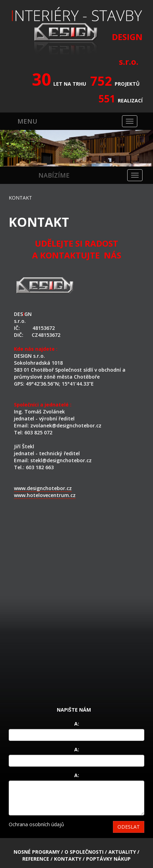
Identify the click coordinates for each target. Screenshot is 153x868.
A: (77, 724)
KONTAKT (20, 198)
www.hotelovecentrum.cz (45, 495)
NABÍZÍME (54, 175)
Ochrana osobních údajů (36, 824)
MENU (27, 121)
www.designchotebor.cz (43, 488)
